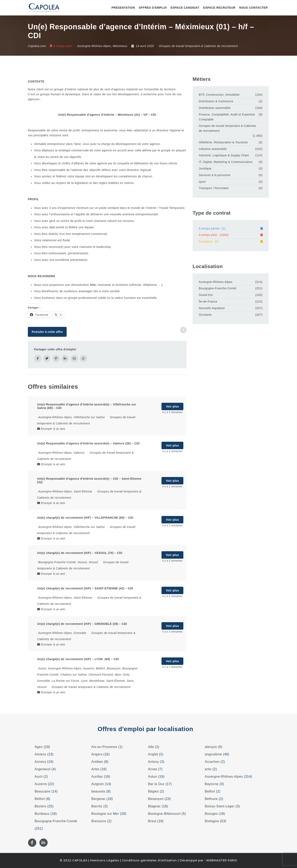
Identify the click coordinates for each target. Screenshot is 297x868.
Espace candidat (185, 8)
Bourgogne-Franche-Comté (218, 288)
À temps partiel (231, 228)
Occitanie (205, 315)
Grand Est (206, 295)
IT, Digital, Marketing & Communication (226, 162)
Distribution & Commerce (216, 101)
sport (202, 182)
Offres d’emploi (153, 8)
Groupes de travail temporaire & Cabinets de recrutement (198, 46)
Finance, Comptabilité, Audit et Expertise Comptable (227, 117)
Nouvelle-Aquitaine (212, 308)
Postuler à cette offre (47, 332)
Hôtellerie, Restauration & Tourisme (223, 142)
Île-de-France (208, 302)
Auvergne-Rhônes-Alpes (216, 282)
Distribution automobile (215, 108)
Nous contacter (253, 8)
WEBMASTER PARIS (222, 860)
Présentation (123, 8)
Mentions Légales (105, 860)
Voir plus (172, 406)
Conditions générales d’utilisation (149, 860)
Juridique (205, 168)
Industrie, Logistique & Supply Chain (224, 155)
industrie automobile (213, 149)
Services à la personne (215, 175)
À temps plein (231, 235)
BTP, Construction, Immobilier (219, 95)
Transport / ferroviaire (214, 188)
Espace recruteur (219, 8)
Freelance (231, 241)
